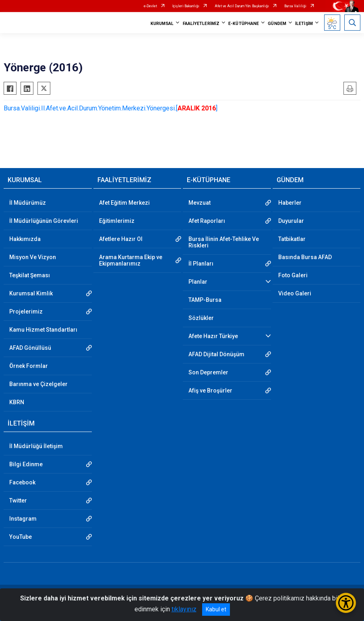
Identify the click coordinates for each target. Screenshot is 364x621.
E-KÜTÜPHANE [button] (244, 24)
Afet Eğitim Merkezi (124, 203)
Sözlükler (201, 318)
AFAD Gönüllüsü (30, 348)
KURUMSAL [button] (162, 24)
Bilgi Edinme (26, 464)
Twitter (18, 501)
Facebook (22, 482)
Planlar (198, 282)
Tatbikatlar (292, 239)
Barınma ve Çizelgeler (38, 384)
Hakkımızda (25, 239)
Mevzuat (200, 203)
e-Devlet (150, 6)
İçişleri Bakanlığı (186, 6)
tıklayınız (184, 609)
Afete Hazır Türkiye (213, 336)
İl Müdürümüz (28, 203)
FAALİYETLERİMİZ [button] (201, 24)
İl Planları (201, 264)
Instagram (23, 519)
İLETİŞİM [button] (304, 24)
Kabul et (216, 609)
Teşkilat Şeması (30, 275)
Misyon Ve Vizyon (33, 257)
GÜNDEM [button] (277, 24)
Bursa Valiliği (295, 6)
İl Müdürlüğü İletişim (36, 446)
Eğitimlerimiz (117, 221)
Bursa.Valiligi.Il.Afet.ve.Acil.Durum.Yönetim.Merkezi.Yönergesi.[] (111, 108)
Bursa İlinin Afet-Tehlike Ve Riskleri (224, 242)
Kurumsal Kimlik (31, 293)
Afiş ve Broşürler (210, 390)
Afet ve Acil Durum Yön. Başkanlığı (242, 6)
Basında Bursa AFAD (305, 257)
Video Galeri (295, 293)
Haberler (290, 203)
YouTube (21, 537)
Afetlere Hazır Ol (121, 239)
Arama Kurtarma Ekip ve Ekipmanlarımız (131, 260)
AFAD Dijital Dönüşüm (216, 354)
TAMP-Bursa (205, 300)
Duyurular (291, 221)
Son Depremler (208, 372)
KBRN (17, 402)
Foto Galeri (293, 275)
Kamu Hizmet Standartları (43, 330)
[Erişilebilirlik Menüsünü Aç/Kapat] (346, 603)
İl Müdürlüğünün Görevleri (44, 221)
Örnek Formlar (29, 366)
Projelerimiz (26, 312)
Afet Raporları (207, 221)
